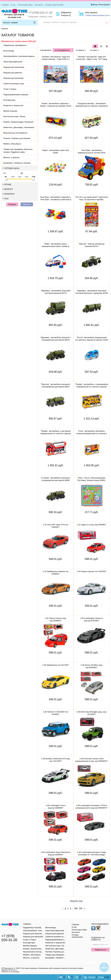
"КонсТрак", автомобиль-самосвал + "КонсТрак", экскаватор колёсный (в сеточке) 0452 (56, 199)
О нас (13, 5)
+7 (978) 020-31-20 (40, 13)
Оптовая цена (11, 168)
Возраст (8, 189)
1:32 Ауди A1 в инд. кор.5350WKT (92, 525)
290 (81, 908)
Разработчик (9, 970)
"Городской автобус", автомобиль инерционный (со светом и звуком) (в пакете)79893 (91, 106)
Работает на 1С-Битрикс (10, 972)
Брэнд (7, 184)
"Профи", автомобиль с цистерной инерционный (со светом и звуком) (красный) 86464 (56, 433)
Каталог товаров (19, 23)
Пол (6, 199)
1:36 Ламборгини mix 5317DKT (55, 665)
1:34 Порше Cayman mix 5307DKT (92, 571)
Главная (5, 5)
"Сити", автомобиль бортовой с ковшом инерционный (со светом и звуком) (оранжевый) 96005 (91, 433)
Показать (12, 204)
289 (76, 908)
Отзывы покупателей (54, 5)
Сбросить (27, 204)
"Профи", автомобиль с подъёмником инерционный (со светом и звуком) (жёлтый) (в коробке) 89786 (91, 387)
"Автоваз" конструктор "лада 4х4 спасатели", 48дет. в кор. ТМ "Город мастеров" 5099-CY (91, 59)
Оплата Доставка (25, 5)
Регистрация (104, 5)
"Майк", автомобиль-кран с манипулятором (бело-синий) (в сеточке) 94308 (56, 246)
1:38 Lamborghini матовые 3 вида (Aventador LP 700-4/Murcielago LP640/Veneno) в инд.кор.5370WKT (92, 855)
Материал (9, 194)
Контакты (39, 5)
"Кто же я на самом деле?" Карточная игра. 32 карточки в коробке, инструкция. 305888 (92, 199)
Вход (95, 5)
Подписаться (100, 950)
